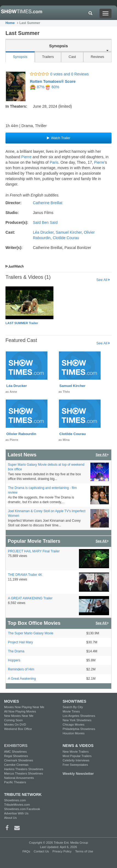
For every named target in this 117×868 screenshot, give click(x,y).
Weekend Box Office (18, 729)
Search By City (73, 707)
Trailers (48, 57)
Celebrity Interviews (76, 760)
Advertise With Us (16, 813)
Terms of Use (84, 851)
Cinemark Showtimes (19, 760)
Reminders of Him (21, 669)
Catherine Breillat (48, 203)
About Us (10, 818)
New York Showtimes (77, 720)
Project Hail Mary (20, 642)
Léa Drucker (43, 232)
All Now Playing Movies (20, 711)
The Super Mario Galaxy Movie (31, 633)
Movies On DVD (15, 725)
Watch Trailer (59, 138)
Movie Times (71, 711)
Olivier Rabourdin (21, 434)
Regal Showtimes (16, 756)
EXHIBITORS (16, 746)
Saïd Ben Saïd (45, 222)
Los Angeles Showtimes (79, 716)
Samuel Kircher (69, 232)
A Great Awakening (22, 679)
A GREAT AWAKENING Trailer (30, 598)
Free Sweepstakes (75, 765)
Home (10, 23)
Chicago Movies (74, 725)
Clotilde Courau (66, 238)
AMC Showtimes (15, 752)
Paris (54, 162)
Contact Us (41, 851)
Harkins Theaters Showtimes (24, 769)
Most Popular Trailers (77, 756)
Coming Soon (13, 720)
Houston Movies (74, 733)
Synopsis (20, 57)
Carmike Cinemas (16, 765)
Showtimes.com (15, 800)
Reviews (97, 57)
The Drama (16, 651)
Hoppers (14, 660)
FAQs (26, 851)
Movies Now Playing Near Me (24, 707)
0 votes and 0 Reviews (59, 74)
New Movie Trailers (76, 752)
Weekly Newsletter (78, 774)
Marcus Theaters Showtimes (24, 773)
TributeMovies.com (17, 805)
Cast (72, 57)
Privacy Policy (62, 851)
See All (103, 280)
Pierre (26, 157)
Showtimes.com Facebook (22, 809)
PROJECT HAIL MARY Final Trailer (34, 551)
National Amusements (19, 778)
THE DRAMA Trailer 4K (25, 575)
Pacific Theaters (15, 782)
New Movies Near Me (19, 716)
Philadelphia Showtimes (79, 729)
